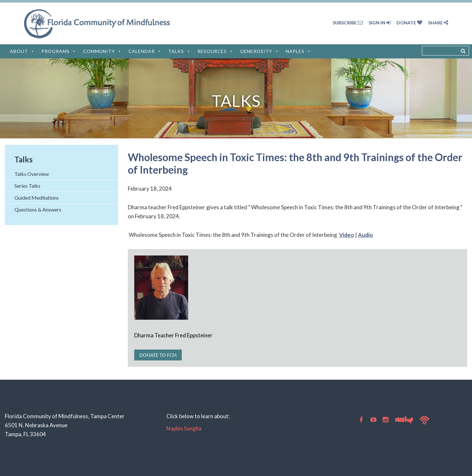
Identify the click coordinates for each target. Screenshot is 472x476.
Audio (366, 235)
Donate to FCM (158, 355)
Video (347, 235)
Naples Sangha (184, 428)
